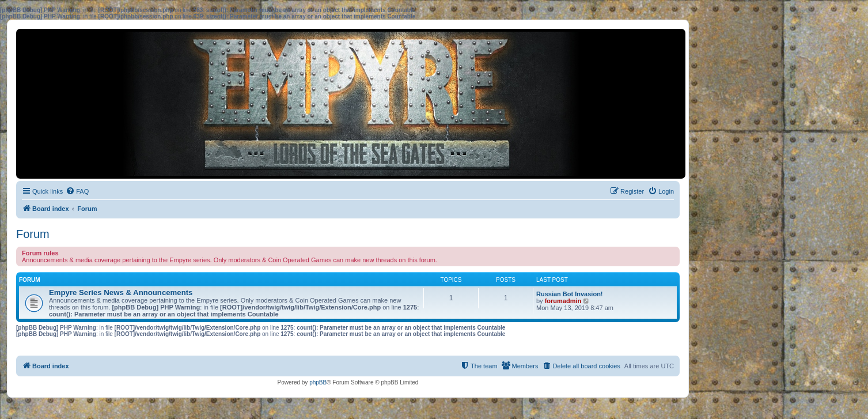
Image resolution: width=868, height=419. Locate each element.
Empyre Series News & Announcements (121, 292)
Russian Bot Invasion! (570, 294)
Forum (33, 234)
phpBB (318, 382)
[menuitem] (77, 191)
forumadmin (563, 301)
